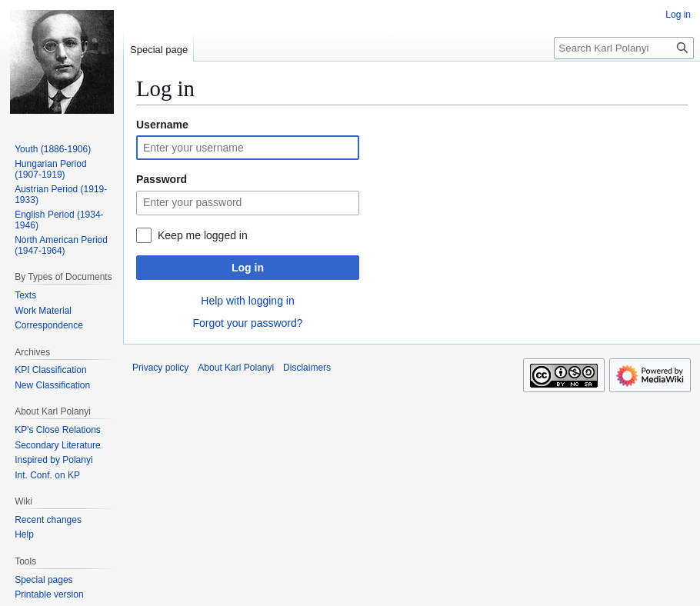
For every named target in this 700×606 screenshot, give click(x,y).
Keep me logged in (203, 235)
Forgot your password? (247, 323)
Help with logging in (247, 301)
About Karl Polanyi (236, 368)
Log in (248, 268)
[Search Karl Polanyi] (624, 48)
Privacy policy (160, 368)
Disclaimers (307, 368)
